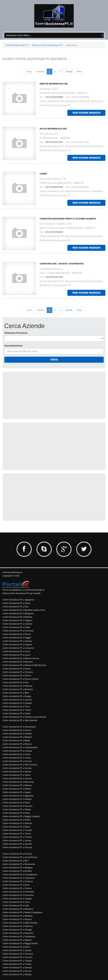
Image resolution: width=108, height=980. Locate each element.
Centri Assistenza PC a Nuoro (17, 669)
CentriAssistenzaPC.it (17, 45)
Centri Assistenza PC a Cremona (18, 631)
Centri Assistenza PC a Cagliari (17, 620)
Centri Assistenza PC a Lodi (16, 905)
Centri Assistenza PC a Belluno (17, 737)
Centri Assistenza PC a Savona (17, 700)
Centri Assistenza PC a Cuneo (17, 758)
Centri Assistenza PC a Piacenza (18, 933)
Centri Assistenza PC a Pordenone (19, 936)
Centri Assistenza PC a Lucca (16, 655)
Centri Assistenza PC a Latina (17, 775)
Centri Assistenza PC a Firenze (17, 888)
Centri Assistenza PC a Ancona (17, 854)
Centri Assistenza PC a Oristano (18, 672)
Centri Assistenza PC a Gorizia (17, 768)
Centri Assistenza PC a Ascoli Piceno (20, 857)
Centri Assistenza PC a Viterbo (17, 974)
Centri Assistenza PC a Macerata (18, 782)
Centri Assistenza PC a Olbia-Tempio (20, 923)
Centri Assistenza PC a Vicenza (17, 847)
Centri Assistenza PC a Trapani (17, 961)
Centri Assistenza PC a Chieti (16, 627)
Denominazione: (14, 346)
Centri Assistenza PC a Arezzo (17, 730)
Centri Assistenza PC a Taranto (17, 830)
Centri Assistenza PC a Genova (17, 641)
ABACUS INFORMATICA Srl (54, 84)
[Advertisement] (30, 395)
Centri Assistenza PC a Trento (17, 710)
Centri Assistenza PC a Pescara (17, 806)
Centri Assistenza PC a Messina (18, 662)
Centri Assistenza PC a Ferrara (17, 761)
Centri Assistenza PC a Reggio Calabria (21, 816)
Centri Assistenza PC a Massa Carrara (21, 658)
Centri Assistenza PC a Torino (17, 834)
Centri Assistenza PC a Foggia (17, 638)
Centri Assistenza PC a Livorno (17, 778)
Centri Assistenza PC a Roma (16, 947)
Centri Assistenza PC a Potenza (17, 686)
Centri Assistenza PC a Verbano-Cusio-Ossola (24, 717)
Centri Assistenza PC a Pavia (16, 803)
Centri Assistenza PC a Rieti (16, 693)
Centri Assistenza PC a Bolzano (17, 617)
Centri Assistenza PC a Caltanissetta (20, 747)
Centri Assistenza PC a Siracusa (18, 954)
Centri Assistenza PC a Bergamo (18, 613)
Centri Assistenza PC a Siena (16, 827)
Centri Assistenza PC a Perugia (17, 930)
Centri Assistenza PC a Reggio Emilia (20, 943)
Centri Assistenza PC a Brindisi (17, 871)
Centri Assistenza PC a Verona (17, 971)
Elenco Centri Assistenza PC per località (22, 593)
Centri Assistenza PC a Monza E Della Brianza (24, 665)
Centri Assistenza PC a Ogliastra (18, 796)
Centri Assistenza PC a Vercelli (17, 844)
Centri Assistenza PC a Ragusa (17, 940)
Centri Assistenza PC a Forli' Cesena (20, 765)
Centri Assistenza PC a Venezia (17, 968)
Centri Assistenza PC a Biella (16, 740)
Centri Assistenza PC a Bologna (18, 868)
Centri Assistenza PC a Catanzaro (19, 878)
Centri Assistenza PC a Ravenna (18, 689)
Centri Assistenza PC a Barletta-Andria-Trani (24, 610)
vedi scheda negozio (86, 113)
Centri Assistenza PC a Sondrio (17, 703)
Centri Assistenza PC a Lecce (16, 902)
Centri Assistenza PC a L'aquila (17, 899)
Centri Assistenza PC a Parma (17, 675)
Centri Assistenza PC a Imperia (17, 644)
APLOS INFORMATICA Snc (53, 129)
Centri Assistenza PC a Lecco (16, 651)
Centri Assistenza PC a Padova (17, 799)
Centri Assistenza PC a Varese (17, 840)
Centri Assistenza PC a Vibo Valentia (20, 720)
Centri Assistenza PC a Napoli (17, 792)
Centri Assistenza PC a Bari (16, 861)
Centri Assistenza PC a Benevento (19, 864)
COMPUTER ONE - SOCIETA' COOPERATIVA (62, 264)
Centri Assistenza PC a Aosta (16, 603)
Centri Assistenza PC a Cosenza (18, 881)
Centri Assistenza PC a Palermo (18, 926)
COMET (43, 174)
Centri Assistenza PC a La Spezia (18, 648)
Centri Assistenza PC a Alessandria (19, 727)
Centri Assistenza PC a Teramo (17, 957)
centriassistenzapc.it (12, 572)
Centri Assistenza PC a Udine (16, 713)
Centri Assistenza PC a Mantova (18, 909)
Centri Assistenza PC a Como (16, 754)
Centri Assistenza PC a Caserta (17, 624)
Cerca (54, 360)
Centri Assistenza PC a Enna (16, 885)
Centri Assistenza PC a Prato (16, 813)
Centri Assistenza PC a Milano (17, 789)
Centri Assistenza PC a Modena (18, 916)
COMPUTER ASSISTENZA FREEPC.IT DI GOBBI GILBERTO (68, 219)
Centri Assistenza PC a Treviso (17, 837)
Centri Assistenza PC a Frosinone (18, 892)
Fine (79, 72)
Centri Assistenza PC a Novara (17, 919)
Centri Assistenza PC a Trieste (17, 964)
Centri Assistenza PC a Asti (15, 607)
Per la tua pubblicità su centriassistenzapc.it (24, 590)
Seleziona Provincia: (16, 333)
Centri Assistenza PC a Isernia (17, 772)
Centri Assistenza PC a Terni (16, 707)
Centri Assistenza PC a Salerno (17, 823)
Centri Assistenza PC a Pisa (16, 682)
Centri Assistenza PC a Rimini (17, 820)
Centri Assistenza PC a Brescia (17, 744)
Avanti (69, 72)
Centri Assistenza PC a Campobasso (20, 874)
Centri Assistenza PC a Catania (17, 751)
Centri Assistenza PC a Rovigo (17, 696)
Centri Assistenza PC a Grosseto (18, 895)
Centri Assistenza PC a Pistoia (17, 809)
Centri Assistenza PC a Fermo (17, 634)
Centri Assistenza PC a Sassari (17, 950)
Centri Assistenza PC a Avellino (17, 734)
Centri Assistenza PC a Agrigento (18, 600)
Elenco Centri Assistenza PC (48, 45)
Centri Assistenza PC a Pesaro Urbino (20, 679)
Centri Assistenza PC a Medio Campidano (22, 912)
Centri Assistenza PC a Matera (17, 785)
